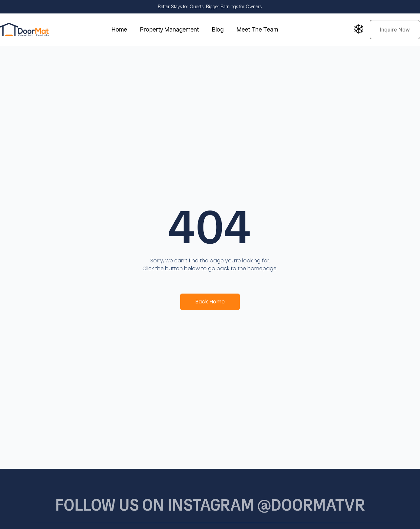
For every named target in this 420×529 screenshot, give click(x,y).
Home (119, 29)
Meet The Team (257, 29)
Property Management (169, 29)
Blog (218, 29)
